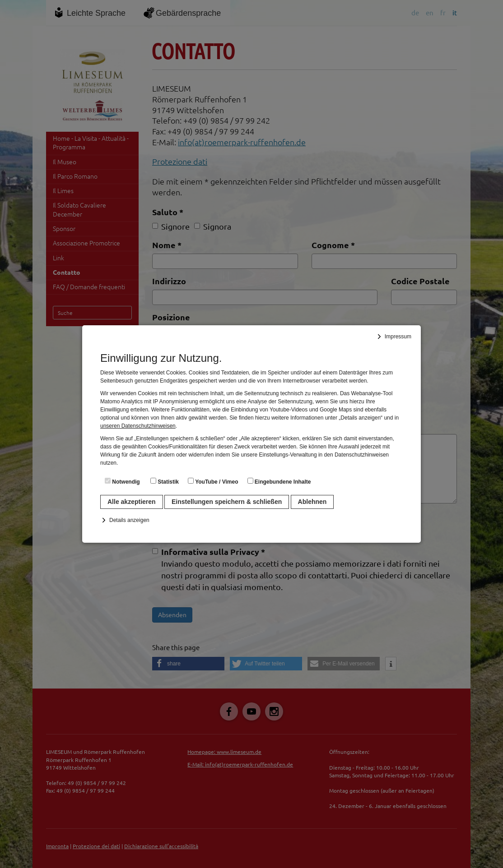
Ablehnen (312, 502)
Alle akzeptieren (132, 502)
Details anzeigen (129, 520)
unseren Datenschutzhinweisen (138, 426)
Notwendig (122, 481)
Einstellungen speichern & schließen (227, 502)
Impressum (398, 337)
